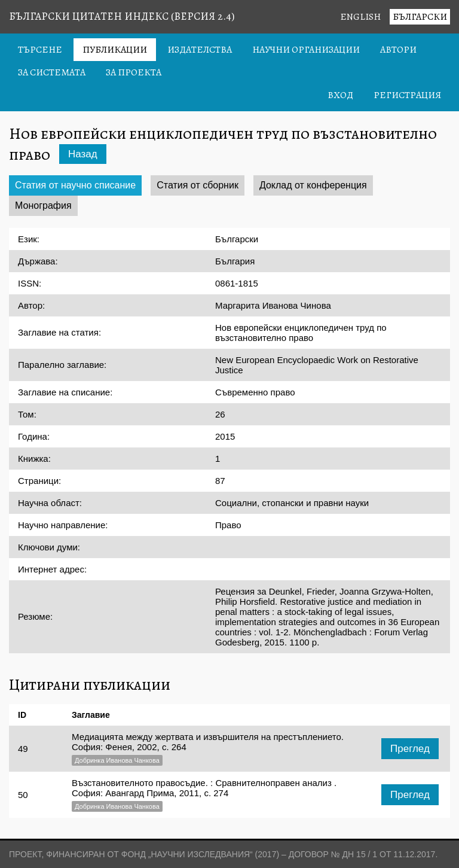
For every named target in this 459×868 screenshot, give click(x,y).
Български (420, 17)
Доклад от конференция (313, 185)
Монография (43, 205)
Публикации (115, 50)
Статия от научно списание (75, 185)
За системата (52, 72)
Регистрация (407, 95)
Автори (398, 50)
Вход (340, 95)
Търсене (40, 50)
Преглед (410, 749)
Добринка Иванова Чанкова (117, 760)
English (360, 17)
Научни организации (306, 50)
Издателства (200, 50)
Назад (83, 154)
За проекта (134, 72)
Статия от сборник (198, 185)
